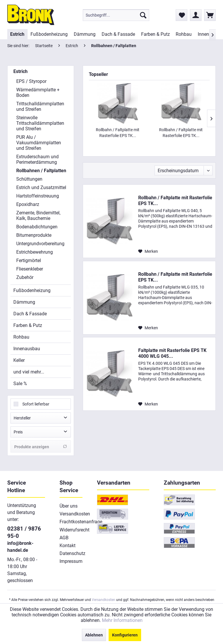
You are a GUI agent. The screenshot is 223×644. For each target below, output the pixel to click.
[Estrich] (17, 34)
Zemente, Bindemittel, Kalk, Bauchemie (38, 216)
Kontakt (68, 546)
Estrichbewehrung (35, 252)
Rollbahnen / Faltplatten (41, 171)
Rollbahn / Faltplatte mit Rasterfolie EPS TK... (118, 133)
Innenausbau (27, 349)
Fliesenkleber (30, 269)
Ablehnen (94, 635)
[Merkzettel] (181, 15)
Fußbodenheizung (32, 290)
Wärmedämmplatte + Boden (38, 92)
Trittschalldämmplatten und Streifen (40, 106)
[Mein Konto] (196, 15)
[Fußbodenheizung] (49, 34)
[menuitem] (116, 15)
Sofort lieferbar (36, 404)
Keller (19, 360)
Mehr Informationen (122, 620)
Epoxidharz (28, 204)
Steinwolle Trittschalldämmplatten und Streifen (40, 123)
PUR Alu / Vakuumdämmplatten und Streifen (39, 143)
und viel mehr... (29, 372)
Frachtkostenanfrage (71, 522)
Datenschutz (71, 553)
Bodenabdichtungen (37, 227)
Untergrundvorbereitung (40, 244)
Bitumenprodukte (34, 235)
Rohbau (21, 337)
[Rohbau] (184, 34)
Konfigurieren (125, 635)
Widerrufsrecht (71, 530)
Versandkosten (71, 514)
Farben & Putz (28, 325)
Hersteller (22, 418)
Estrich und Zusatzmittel (41, 187)
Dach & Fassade (30, 314)
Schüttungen (29, 179)
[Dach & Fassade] (118, 34)
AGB (64, 538)
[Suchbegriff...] (116, 15)
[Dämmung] (85, 34)
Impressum (71, 561)
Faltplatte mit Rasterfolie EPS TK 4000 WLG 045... (172, 353)
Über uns (69, 506)
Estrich (20, 71)
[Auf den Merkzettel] (148, 251)
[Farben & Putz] (155, 34)
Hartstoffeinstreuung (38, 196)
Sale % (20, 384)
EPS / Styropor (31, 81)
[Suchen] (143, 15)
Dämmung (24, 302)
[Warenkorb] (210, 15)
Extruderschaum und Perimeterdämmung (37, 159)
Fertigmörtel (29, 260)
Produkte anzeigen (41, 447)
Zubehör (25, 277)
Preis (18, 432)
